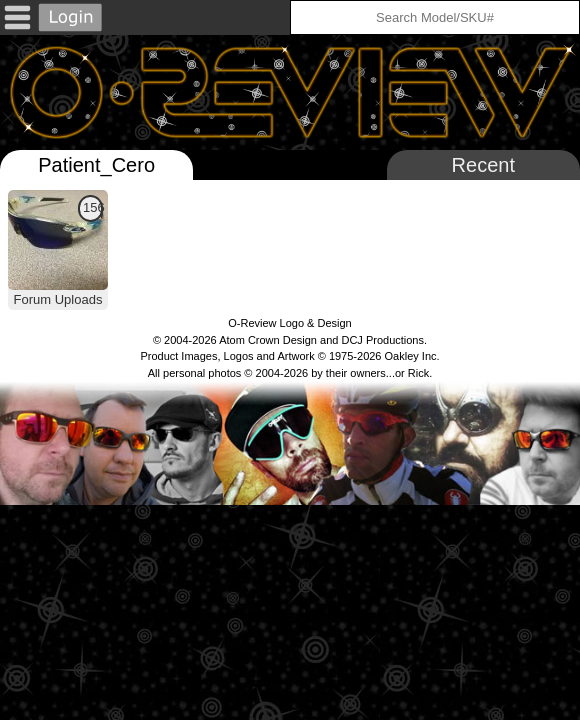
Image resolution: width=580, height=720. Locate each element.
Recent (483, 165)
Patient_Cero (96, 165)
